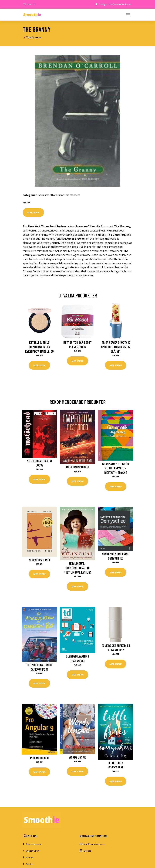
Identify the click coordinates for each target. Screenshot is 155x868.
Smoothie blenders (69, 195)
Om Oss (29, 864)
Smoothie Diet (32, 851)
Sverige (103, 4)
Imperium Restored (77, 467)
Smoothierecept (33, 844)
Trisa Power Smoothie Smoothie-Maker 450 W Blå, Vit (116, 347)
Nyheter (29, 857)
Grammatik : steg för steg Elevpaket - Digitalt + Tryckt (116, 468)
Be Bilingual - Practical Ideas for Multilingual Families (78, 568)
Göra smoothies (47, 195)
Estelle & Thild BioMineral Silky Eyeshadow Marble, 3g (39, 347)
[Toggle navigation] (128, 15)
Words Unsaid (78, 757)
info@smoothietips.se (120, 4)
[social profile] (34, 4)
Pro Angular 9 (39, 758)
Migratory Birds (39, 560)
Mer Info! (33, 212)
